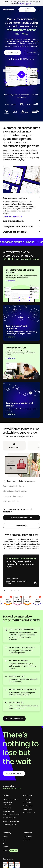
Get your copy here (25, 4)
